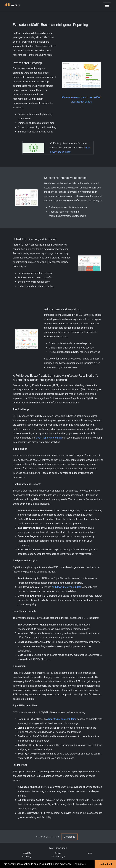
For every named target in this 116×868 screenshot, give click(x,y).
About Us (27, 853)
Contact (58, 853)
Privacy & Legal (58, 856)
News (89, 853)
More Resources (58, 848)
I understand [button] (105, 864)
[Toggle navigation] (107, 5)
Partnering (27, 856)
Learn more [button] (80, 864)
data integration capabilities (62, 719)
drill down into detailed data (66, 587)
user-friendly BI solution (49, 438)
